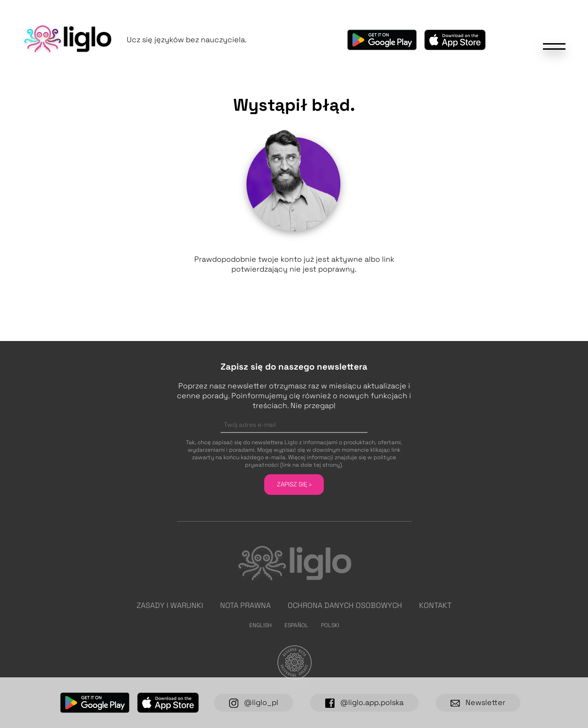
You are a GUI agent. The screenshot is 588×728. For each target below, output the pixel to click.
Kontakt (435, 605)
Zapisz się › (294, 484)
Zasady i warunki (170, 605)
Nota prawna (245, 605)
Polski (330, 625)
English (260, 625)
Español (296, 625)
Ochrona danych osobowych (345, 605)
